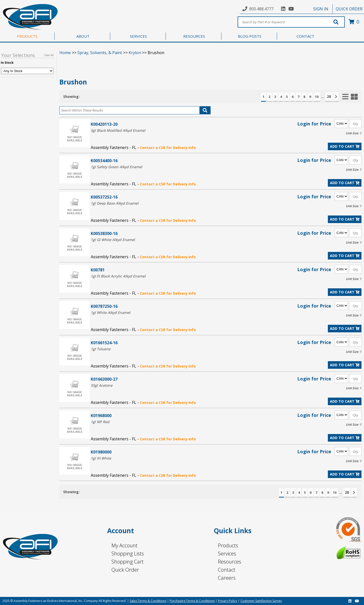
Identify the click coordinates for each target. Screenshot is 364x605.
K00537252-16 (104, 197)
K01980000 (101, 452)
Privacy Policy (227, 601)
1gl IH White (101, 458)
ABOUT (83, 36)
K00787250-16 (104, 306)
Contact (227, 570)
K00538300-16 (104, 233)
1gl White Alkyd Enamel (111, 312)
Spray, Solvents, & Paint (100, 53)
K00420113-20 (104, 124)
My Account (124, 545)
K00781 (98, 270)
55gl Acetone (102, 385)
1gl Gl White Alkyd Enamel (113, 240)
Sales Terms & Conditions (148, 601)
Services (227, 554)
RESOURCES (194, 36)
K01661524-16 (104, 343)
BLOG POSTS (250, 36)
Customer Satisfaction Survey (261, 601)
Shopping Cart (128, 562)
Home (65, 53)
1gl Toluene (101, 349)
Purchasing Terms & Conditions (192, 601)
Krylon (135, 53)
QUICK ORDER (349, 9)
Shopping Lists (128, 554)
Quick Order (125, 570)
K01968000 (101, 415)
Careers (227, 578)
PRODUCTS (27, 36)
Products (228, 545)
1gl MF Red (100, 422)
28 (329, 96)
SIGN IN (321, 9)
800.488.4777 (261, 9)
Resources (230, 562)
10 (317, 97)
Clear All (49, 55)
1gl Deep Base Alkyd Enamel (115, 203)
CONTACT (305, 36)
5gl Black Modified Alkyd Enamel (118, 130)
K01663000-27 (104, 379)
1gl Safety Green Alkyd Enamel (117, 167)
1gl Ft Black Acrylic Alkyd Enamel (118, 276)
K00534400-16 (104, 160)
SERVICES (138, 36)
